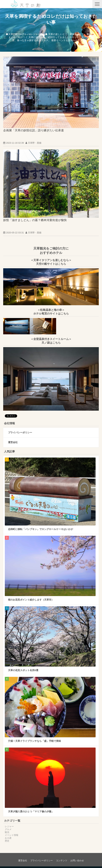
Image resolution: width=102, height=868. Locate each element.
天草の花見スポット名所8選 (23, 670)
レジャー (9, 826)
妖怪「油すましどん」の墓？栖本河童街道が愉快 (35, 220)
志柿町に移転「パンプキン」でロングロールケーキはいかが (40, 529)
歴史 (7, 841)
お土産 (8, 838)
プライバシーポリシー (20, 432)
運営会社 (13, 442)
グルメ (8, 829)
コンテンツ (62, 860)
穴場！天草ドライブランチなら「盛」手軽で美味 (34, 741)
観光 (7, 832)
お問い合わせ (77, 860)
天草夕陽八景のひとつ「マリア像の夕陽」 (31, 811)
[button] (97, 4)
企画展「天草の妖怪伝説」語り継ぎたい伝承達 (34, 130)
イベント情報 (12, 835)
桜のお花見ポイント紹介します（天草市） (31, 600)
